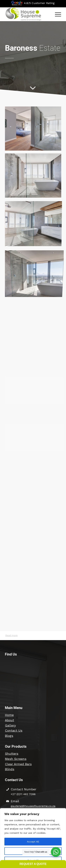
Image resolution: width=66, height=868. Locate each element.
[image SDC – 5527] (34, 224)
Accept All (33, 842)
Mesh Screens (16, 759)
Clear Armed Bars (18, 764)
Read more (11, 635)
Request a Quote (33, 864)
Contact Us (14, 730)
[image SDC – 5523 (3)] (34, 130)
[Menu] (56, 14)
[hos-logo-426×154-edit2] (27, 14)
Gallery (10, 725)
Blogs (9, 736)
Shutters (12, 754)
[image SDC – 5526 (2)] (34, 177)
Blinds (10, 769)
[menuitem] (56, 14)
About (10, 720)
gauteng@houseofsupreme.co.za (33, 806)
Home (9, 715)
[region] (33, 838)
